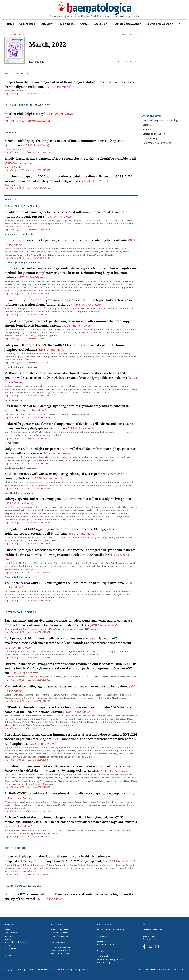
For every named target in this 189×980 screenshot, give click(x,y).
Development (150, 939)
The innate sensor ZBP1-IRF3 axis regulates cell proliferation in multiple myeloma (68, 585)
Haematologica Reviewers (157, 143)
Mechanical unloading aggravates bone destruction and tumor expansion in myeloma (71, 689)
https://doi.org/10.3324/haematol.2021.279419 (27, 152)
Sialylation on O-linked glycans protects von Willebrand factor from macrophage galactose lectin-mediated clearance (70, 451)
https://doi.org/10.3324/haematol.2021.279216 (27, 572)
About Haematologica (15, 942)
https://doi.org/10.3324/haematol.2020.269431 (27, 258)
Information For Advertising (110, 930)
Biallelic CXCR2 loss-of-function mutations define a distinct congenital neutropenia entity (69, 796)
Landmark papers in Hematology (161, 120)
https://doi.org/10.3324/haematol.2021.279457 (27, 188)
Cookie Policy (103, 956)
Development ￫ (80, 969)
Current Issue (27, 24)
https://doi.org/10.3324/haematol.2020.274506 (28, 544)
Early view (46, 24)
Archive (84, 24)
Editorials (148, 125)
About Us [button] (100, 24)
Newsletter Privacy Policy (109, 959)
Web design (149, 936)
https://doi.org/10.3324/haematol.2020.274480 (28, 601)
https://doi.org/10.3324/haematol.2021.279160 (27, 874)
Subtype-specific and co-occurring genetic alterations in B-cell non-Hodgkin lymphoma (68, 501)
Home (11, 24)
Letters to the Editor (154, 134)
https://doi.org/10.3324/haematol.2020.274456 (27, 294)
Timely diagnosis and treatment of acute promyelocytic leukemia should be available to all (70, 161)
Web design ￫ (64, 969)
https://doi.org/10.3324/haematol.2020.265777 (28, 315)
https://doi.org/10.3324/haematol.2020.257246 (28, 417)
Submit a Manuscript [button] (159, 24)
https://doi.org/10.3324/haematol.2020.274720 (27, 463)
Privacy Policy (104, 962)
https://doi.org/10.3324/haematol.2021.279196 (27, 363)
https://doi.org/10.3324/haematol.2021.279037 (27, 680)
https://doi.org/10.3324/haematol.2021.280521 (27, 94)
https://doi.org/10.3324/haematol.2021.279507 (27, 787)
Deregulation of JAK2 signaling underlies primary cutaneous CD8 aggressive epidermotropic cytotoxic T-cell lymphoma (60, 531)
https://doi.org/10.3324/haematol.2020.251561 (27, 339)
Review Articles (104, 941)
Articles (147, 129)
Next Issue (130, 34)
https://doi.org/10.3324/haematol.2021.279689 (27, 728)
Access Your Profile (60, 951)
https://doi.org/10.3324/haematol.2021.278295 (27, 701)
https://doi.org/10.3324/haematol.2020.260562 (28, 488)
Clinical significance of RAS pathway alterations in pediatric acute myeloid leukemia (70, 242)
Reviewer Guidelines (60, 948)
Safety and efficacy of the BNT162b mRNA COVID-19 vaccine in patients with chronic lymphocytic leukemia (65, 347)
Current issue (11, 933)
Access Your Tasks (60, 954)
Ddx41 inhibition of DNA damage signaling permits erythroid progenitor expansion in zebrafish (67, 408)
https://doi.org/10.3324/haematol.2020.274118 (27, 836)
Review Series (66, 24)
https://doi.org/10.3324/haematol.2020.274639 (28, 230)
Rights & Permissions (153, 930)
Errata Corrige (150, 138)
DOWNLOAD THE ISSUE (120, 61)
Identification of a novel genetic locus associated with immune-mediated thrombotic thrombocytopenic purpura (66, 214)
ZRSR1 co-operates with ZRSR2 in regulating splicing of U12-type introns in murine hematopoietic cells (64, 476)
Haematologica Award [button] (126, 24)
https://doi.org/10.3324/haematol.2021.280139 (27, 760)
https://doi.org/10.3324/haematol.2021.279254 (27, 811)
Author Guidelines (59, 930)
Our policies (10, 948)
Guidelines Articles (106, 944)
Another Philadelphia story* (39, 114)
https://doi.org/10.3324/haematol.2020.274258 (27, 523)
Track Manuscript (59, 936)
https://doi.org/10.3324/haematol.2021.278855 (27, 658)
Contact (8, 955)
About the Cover (152, 116)
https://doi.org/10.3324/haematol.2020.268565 (28, 396)
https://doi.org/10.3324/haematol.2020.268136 (27, 438)
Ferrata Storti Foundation (43, 969)
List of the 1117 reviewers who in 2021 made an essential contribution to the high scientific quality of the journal (69, 897)
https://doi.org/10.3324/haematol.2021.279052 (27, 170)
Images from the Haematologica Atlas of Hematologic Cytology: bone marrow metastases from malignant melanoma (69, 84)
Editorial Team (12, 945)
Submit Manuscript (60, 933)
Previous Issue (15, 34)
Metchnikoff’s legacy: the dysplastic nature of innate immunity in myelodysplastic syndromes (64, 143)
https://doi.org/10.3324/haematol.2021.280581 (27, 121)
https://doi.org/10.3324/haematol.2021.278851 (27, 632)
